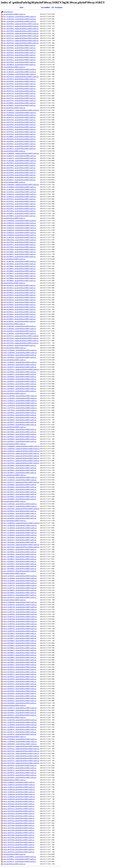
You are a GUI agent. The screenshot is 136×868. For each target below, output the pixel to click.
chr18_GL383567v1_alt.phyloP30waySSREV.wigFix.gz (20, 576)
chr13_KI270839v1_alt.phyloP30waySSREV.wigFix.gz (20, 432)
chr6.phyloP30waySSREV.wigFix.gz (14, 218)
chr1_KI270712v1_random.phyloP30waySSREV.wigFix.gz (21, 38)
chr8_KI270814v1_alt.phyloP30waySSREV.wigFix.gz (19, 295)
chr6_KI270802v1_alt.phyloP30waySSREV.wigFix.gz (19, 257)
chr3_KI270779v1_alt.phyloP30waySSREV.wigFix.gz (19, 122)
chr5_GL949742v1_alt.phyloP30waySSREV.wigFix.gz (20, 197)
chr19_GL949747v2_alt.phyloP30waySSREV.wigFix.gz (20, 617)
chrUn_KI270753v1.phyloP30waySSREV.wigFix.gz (19, 847)
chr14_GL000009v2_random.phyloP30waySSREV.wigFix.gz (21, 446)
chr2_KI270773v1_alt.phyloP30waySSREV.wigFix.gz (19, 93)
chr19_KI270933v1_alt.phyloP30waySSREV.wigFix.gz (20, 701)
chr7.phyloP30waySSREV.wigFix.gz (14, 259)
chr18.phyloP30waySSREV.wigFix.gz (15, 573)
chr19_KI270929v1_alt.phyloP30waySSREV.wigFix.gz (20, 691)
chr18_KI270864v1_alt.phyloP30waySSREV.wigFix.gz (20, 593)
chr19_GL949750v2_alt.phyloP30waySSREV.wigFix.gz (20, 624)
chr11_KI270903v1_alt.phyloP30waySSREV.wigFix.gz (20, 389)
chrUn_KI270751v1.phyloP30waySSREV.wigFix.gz (19, 842)
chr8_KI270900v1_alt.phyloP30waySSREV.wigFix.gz (19, 317)
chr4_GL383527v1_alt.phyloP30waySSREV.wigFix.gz (20, 158)
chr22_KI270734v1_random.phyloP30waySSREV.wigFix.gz (21, 753)
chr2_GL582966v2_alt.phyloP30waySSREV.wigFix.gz (20, 74)
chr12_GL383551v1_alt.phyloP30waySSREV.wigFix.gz (20, 401)
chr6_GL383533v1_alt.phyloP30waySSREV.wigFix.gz (20, 237)
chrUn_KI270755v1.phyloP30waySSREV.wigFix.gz (19, 852)
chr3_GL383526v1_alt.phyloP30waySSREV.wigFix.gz (20, 113)
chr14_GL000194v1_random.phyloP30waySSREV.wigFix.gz (21, 449)
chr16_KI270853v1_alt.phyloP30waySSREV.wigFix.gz (20, 511)
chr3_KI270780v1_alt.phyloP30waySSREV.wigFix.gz (19, 125)
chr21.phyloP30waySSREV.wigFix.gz (15, 717)
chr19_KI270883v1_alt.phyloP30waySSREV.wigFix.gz (20, 645)
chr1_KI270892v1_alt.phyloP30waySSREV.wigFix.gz (19, 65)
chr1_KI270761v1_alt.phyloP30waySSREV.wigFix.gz (19, 50)
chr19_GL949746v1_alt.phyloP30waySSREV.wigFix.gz (20, 614)
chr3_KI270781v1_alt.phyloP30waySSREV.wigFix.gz (19, 127)
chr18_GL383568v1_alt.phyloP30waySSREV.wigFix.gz (20, 578)
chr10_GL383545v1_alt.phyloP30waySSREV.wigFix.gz (20, 350)
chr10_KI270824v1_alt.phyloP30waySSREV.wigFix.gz (20, 355)
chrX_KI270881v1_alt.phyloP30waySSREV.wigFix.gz (20, 859)
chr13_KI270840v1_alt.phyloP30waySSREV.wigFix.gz (20, 434)
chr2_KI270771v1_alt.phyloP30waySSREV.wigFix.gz (19, 89)
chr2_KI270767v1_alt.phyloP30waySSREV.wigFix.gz (19, 79)
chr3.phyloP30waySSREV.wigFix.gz (14, 108)
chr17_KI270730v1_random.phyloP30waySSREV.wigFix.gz (21, 547)
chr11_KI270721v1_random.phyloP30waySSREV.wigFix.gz (21, 369)
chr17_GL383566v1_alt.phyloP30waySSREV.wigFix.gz (20, 535)
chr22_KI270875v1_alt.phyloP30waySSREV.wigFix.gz (20, 765)
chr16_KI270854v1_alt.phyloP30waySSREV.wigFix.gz (20, 513)
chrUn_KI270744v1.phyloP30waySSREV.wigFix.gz (19, 825)
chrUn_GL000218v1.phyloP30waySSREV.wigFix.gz (19, 792)
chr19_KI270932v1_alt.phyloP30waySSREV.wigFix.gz (20, 698)
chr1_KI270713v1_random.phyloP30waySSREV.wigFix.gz (21, 41)
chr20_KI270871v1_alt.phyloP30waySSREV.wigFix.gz (20, 715)
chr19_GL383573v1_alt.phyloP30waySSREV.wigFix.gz (20, 605)
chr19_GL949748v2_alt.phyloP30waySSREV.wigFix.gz (20, 619)
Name (21, 7)
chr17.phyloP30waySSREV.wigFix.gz (15, 521)
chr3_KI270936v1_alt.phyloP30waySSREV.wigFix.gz (19, 146)
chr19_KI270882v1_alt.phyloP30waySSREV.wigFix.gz (20, 643)
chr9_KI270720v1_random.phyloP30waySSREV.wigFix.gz (21, 343)
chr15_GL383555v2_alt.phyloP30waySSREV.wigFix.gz (20, 480)
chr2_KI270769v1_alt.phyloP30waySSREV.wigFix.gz (19, 84)
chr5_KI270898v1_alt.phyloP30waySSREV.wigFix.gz (19, 216)
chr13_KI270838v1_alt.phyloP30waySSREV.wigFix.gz (20, 429)
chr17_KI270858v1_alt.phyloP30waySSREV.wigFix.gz (20, 552)
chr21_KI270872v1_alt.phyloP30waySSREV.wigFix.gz (20, 729)
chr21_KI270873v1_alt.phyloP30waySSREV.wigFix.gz (20, 732)
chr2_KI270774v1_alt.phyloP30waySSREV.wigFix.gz (19, 96)
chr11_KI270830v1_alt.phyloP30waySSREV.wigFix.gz (20, 379)
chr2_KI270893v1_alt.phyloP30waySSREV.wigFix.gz (19, 103)
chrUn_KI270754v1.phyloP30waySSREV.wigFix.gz (19, 849)
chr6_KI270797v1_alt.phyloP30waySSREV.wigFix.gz (19, 245)
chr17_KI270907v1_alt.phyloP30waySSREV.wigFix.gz (20, 564)
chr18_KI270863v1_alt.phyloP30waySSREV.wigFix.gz (20, 590)
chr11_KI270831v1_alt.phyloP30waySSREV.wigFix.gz (20, 381)
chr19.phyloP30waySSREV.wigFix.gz (15, 600)
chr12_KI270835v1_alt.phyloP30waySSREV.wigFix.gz (20, 417)
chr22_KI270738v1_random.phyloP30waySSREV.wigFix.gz (21, 763)
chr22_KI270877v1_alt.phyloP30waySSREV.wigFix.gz (20, 770)
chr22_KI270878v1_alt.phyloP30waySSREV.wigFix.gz (20, 773)
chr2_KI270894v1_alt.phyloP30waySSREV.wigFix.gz (19, 105)
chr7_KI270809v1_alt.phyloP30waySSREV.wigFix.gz (19, 278)
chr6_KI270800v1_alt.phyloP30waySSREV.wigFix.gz (19, 252)
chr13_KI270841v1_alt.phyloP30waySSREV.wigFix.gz (20, 437)
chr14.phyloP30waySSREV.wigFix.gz (15, 444)
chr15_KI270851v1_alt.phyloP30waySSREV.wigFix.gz (20, 492)
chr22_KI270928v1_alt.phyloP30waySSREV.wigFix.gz (20, 777)
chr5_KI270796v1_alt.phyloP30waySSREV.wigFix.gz (19, 211)
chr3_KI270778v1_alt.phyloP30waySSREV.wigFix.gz (19, 120)
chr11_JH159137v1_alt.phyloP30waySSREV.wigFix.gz (20, 367)
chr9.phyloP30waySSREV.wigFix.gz (14, 324)
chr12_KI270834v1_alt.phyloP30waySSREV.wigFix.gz (20, 415)
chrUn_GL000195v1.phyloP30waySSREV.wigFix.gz (19, 782)
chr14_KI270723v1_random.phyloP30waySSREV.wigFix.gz (21, 456)
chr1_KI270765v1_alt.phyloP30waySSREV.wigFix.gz (19, 60)
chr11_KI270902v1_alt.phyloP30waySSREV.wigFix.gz (20, 386)
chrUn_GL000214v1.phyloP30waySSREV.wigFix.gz (19, 787)
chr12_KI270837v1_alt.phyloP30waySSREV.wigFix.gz (20, 422)
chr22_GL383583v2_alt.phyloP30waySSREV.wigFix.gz (20, 741)
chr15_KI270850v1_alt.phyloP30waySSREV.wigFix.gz (20, 489)
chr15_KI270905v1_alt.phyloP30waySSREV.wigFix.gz (20, 497)
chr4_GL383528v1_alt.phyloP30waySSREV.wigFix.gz (20, 161)
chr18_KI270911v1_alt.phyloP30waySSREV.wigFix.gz (20, 595)
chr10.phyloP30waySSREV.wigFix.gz (15, 348)
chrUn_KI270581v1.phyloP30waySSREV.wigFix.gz (19, 813)
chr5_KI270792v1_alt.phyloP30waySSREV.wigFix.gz (19, 201)
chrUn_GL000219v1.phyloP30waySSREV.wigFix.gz (19, 794)
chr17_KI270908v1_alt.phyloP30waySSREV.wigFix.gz (20, 566)
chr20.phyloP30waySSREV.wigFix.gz (15, 705)
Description (59, 7)
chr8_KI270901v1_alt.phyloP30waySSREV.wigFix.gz (19, 319)
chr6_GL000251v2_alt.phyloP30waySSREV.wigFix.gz (20, 223)
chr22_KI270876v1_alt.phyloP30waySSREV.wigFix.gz (20, 768)
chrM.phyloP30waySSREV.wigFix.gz (14, 780)
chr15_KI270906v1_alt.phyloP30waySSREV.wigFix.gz (20, 499)
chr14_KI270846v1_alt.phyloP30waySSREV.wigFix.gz (20, 470)
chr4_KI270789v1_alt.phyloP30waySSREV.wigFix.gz (19, 173)
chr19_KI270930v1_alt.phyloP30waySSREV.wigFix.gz (20, 693)
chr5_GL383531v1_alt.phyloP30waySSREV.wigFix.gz (20, 192)
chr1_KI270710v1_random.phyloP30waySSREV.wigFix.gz (21, 33)
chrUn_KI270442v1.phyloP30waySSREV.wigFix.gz (19, 804)
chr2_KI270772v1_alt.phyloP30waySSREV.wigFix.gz (19, 91)
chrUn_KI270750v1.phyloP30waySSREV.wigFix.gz (19, 840)
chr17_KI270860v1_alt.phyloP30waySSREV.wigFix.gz (20, 557)
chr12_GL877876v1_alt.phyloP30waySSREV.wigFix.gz (20, 410)
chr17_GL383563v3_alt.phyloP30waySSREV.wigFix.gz (20, 528)
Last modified (45, 7)
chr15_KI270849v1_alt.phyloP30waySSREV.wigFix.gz (20, 487)
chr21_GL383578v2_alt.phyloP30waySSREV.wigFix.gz (20, 720)
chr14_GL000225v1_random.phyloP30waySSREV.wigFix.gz (21, 451)
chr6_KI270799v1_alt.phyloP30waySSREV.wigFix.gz (19, 249)
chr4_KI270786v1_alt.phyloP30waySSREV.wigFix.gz (19, 165)
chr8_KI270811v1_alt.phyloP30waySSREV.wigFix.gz (19, 288)
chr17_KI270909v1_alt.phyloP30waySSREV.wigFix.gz (20, 569)
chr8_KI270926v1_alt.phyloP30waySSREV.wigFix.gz (19, 321)
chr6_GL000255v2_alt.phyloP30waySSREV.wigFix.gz (20, 233)
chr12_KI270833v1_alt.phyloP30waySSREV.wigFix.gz (20, 413)
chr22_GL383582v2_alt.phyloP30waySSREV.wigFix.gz (20, 739)
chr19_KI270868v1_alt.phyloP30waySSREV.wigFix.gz (20, 641)
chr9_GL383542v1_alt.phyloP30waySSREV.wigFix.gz (20, 333)
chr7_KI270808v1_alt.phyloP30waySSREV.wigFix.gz (19, 276)
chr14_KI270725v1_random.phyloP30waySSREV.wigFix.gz (21, 461)
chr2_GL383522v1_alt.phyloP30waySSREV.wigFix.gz (20, 72)
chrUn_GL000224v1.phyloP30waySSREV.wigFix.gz (19, 799)
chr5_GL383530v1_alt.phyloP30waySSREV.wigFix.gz (20, 189)
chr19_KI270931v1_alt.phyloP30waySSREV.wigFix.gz (20, 696)
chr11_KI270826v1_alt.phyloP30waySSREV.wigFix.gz (20, 372)
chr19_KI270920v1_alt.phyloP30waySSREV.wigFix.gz (20, 681)
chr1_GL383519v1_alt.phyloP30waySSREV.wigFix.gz (20, 19)
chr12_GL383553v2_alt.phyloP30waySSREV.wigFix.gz (20, 405)
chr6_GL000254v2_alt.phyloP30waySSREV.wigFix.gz (20, 230)
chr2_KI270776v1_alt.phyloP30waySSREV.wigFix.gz (19, 101)
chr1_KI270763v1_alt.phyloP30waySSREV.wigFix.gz (19, 55)
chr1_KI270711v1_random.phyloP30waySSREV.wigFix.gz (21, 36)
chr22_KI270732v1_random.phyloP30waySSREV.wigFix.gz (21, 749)
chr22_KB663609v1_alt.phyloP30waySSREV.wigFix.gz (20, 744)
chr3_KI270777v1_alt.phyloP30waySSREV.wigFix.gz (19, 117)
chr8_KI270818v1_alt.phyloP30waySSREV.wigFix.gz (19, 305)
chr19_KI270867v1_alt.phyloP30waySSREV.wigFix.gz (20, 638)
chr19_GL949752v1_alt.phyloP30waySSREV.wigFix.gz (20, 629)
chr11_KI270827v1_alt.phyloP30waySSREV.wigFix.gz (20, 374)
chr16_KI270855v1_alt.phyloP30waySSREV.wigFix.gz (20, 516)
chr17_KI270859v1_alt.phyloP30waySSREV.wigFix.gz (20, 554)
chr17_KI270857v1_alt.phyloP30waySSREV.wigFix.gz (20, 549)
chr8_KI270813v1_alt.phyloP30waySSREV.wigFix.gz (19, 293)
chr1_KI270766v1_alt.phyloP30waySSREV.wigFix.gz (19, 62)
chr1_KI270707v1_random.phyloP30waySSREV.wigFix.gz (21, 26)
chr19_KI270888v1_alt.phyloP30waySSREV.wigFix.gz (20, 657)
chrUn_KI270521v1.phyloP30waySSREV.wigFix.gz (19, 809)
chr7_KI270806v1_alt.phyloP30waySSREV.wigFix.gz (19, 271)
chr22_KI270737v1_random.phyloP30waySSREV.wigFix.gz (21, 761)
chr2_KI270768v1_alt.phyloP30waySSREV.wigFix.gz (19, 81)
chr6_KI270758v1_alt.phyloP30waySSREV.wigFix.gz (19, 242)
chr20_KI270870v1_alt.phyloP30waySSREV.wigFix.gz (20, 713)
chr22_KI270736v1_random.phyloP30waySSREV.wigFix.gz (21, 758)
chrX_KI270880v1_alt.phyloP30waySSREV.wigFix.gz (20, 857)
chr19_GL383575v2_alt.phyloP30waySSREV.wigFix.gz (20, 609)
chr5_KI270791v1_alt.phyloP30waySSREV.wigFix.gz (19, 199)
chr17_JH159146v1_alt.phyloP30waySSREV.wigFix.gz (20, 537)
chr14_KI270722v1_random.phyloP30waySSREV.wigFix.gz (21, 453)
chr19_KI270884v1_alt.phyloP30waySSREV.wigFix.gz (20, 648)
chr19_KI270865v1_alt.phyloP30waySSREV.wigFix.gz (20, 633)
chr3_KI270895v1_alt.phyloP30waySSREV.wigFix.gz (19, 137)
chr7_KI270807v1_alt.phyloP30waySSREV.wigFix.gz (19, 273)
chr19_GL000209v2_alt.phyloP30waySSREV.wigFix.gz (20, 602)
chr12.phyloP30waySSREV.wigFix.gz (15, 393)
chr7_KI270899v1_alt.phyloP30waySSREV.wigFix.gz (19, 281)
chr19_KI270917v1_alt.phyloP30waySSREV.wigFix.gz (20, 674)
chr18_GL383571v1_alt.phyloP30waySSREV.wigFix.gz (20, 585)
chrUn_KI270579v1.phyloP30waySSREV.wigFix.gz (19, 811)
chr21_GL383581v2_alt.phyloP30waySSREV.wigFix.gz (20, 727)
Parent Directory (8, 12)
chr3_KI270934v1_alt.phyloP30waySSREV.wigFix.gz (19, 141)
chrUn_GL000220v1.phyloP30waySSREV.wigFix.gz (19, 797)
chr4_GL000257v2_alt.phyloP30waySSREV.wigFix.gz (20, 156)
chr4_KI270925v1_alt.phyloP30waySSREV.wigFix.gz (19, 180)
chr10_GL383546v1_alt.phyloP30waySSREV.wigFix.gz (20, 353)
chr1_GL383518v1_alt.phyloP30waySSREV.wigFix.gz (20, 17)
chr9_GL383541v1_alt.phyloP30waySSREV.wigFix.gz (20, 331)
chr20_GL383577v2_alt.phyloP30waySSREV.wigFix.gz (20, 708)
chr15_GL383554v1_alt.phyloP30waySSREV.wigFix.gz (20, 477)
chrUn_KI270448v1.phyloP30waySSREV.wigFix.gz (19, 806)
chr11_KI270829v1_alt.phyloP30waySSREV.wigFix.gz (20, 377)
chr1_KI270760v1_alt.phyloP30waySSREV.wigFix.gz (19, 48)
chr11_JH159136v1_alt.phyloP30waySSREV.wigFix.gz (20, 365)
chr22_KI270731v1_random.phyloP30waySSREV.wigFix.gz (21, 746)
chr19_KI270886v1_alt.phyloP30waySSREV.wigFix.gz (20, 653)
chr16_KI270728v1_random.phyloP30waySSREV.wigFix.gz (21, 509)
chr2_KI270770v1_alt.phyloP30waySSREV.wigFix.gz (19, 86)
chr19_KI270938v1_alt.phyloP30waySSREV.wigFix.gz (20, 703)
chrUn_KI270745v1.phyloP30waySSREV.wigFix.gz (19, 828)
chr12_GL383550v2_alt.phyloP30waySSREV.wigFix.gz (20, 398)
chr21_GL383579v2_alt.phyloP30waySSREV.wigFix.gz (20, 722)
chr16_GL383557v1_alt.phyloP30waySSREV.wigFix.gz (20, 506)
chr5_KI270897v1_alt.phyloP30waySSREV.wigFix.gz (19, 213)
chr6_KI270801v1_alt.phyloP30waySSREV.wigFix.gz (19, 254)
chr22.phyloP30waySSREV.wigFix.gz (15, 737)
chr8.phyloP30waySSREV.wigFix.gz (14, 283)
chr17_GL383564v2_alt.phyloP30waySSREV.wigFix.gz (20, 530)
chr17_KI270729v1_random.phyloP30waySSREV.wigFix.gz (21, 545)
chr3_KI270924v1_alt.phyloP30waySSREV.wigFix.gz (19, 139)
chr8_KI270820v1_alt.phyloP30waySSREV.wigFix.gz (19, 309)
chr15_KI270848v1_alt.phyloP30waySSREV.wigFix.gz (20, 485)
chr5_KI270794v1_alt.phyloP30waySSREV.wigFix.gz (19, 206)
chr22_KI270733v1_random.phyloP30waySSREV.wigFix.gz (21, 751)
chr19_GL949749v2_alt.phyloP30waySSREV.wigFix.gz (20, 621)
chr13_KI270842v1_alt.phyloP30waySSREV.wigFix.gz (20, 439)
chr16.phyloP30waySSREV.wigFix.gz (15, 501)
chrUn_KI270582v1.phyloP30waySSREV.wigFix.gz (19, 816)
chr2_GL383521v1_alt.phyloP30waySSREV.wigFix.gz (20, 69)
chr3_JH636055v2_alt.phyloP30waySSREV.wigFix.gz (19, 115)
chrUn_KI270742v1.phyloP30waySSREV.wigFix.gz (19, 821)
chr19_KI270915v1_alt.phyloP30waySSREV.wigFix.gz (20, 669)
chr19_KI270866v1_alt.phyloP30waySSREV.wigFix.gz (20, 636)
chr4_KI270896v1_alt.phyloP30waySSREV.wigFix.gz (19, 177)
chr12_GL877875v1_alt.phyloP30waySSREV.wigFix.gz (20, 408)
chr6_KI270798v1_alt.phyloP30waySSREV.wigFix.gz (19, 247)
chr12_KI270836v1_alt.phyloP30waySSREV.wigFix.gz (20, 420)
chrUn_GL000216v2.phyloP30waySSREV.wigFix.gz (19, 789)
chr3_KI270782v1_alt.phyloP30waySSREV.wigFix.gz (19, 129)
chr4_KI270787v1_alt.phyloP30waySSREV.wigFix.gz (19, 168)
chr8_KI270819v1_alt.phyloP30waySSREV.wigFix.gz (19, 307)
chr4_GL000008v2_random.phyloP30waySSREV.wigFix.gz (21, 153)
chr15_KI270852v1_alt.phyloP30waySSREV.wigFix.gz (20, 494)
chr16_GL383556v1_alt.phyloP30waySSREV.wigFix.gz (20, 504)
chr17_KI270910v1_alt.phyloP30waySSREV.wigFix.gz (20, 571)
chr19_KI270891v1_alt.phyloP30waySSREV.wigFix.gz (20, 665)
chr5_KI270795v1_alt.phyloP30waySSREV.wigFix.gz (19, 209)
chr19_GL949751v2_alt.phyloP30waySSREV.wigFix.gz (20, 626)
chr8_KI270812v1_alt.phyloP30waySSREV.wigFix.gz (19, 290)
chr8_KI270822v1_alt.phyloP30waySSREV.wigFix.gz (19, 314)
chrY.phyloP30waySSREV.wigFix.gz (14, 864)
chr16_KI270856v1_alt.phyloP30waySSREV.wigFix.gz (20, 518)
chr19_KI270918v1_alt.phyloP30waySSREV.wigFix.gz (20, 677)
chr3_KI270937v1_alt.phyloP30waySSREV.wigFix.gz (19, 149)
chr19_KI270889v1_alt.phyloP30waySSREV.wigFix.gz (20, 660)
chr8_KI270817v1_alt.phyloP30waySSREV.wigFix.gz (19, 302)
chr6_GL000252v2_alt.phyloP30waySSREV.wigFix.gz (20, 225)
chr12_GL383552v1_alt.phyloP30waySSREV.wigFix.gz (20, 403)
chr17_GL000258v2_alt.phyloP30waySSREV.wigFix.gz (20, 525)
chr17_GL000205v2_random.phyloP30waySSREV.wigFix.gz (21, 523)
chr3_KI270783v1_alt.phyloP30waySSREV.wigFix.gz (19, 132)
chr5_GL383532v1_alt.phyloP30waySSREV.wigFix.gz (20, 194)
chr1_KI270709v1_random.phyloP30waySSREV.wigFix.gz (21, 31)
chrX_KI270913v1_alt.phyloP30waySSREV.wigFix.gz (20, 861)
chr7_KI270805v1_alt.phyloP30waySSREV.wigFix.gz (19, 269)
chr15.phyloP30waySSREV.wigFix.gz (15, 475)
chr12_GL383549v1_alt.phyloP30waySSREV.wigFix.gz (20, 396)
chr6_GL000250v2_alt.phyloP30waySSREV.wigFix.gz (20, 221)
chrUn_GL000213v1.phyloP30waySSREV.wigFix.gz (19, 785)
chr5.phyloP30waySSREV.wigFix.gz (14, 182)
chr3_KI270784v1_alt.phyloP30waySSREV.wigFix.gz (19, 134)
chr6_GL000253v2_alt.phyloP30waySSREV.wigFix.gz (20, 228)
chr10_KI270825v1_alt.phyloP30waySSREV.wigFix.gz (20, 357)
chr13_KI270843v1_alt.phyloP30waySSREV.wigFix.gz (20, 441)
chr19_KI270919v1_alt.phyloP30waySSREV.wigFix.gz (20, 679)
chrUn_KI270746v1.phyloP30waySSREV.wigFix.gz (19, 830)
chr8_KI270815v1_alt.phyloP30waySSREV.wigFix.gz (19, 297)
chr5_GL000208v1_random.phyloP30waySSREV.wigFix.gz (21, 185)
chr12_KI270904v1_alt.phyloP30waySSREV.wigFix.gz (20, 425)
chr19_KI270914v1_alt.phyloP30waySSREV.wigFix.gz (20, 667)
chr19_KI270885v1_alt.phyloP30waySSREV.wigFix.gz (20, 650)
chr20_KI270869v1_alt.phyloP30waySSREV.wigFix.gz (20, 710)
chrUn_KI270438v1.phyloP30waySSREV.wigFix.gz (19, 801)
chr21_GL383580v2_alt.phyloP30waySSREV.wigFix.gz (20, 725)
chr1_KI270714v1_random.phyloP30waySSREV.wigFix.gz (21, 43)
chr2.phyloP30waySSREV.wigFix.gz (14, 67)
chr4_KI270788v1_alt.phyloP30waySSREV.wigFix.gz (19, 170)
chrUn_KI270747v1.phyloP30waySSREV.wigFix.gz (19, 833)
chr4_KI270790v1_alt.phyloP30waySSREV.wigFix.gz (19, 175)
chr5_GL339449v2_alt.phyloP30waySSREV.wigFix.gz (20, 187)
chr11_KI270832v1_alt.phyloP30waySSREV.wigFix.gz (20, 384)
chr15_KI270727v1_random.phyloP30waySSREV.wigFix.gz (21, 482)
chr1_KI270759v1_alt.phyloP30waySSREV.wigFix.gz (19, 45)
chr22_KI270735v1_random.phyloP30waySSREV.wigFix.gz (21, 756)
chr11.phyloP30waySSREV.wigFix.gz (14, 360)
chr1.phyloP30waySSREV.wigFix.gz (14, 14)
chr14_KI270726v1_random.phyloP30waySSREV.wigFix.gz (21, 463)
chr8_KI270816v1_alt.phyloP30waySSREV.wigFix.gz (19, 300)
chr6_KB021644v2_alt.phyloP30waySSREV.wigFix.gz (20, 240)
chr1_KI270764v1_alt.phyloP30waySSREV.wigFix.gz (19, 57)
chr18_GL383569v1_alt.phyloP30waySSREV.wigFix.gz (20, 581)
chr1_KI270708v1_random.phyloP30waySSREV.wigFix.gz (21, 29)
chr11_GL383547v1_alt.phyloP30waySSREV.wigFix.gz (20, 362)
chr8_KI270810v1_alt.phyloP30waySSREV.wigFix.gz (19, 285)
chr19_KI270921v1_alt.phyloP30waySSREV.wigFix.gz (20, 684)
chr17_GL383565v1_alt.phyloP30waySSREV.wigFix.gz (20, 533)
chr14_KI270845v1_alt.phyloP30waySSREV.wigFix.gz (20, 468)
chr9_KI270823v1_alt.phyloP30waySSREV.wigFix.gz (19, 345)
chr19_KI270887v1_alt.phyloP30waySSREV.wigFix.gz (20, 655)
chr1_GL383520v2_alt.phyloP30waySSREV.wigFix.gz (20, 21)
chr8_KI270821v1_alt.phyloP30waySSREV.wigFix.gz (19, 312)
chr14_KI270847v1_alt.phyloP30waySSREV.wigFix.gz (20, 473)
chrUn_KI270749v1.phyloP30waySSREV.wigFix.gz (19, 837)
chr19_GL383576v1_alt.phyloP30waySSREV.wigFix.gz (20, 612)
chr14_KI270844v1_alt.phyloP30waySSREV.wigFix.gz (20, 465)
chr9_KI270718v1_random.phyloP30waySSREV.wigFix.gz (21, 338)
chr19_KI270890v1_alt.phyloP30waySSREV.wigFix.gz (20, 662)
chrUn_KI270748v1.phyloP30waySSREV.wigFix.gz (19, 835)
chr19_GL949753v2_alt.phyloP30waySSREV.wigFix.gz (20, 631)
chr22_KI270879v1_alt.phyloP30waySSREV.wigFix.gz (20, 775)
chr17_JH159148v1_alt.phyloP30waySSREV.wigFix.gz (20, 542)
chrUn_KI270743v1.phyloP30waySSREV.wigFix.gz (19, 823)
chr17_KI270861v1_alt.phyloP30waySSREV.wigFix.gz (20, 559)
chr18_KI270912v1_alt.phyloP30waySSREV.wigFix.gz (20, 597)
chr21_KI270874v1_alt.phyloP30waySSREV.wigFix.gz (20, 734)
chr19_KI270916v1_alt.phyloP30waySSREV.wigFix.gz (20, 672)
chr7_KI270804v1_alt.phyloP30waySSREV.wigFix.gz (19, 266)
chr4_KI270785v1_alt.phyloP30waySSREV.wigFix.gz (19, 163)
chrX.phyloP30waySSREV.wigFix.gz (14, 854)
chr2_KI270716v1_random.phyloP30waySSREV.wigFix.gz (21, 77)
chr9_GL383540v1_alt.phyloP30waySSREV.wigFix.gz (20, 329)
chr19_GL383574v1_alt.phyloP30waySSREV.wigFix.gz (20, 607)
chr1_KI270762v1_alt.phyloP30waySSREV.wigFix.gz (19, 53)
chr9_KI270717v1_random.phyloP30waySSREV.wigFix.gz (21, 336)
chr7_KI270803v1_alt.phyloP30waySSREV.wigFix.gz (19, 264)
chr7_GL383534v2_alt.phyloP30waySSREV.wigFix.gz (20, 261)
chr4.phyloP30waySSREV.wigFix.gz (14, 151)
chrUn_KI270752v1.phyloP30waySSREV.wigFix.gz (19, 845)
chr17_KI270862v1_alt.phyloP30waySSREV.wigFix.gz (20, 561)
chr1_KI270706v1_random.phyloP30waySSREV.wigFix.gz (21, 24)
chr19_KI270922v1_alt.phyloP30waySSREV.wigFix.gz (20, 686)
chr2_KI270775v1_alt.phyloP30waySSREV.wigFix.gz (19, 98)
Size (53, 7)
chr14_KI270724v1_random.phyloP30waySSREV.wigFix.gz (21, 458)
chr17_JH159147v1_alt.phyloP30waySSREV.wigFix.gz (20, 540)
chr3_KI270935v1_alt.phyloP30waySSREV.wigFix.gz (19, 144)
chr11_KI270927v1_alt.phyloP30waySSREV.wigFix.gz (20, 391)
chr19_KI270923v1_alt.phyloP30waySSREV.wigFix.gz (20, 689)
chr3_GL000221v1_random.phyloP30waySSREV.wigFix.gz (21, 110)
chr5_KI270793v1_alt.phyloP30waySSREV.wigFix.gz (19, 204)
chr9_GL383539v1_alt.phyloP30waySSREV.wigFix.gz (20, 326)
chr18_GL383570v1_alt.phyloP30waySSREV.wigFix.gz (20, 583)
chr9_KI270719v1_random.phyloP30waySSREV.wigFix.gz (21, 341)
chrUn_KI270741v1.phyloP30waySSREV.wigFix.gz (19, 818)
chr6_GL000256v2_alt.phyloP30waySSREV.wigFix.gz (20, 235)
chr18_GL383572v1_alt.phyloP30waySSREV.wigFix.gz (20, 588)
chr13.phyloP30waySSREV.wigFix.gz (15, 427)
